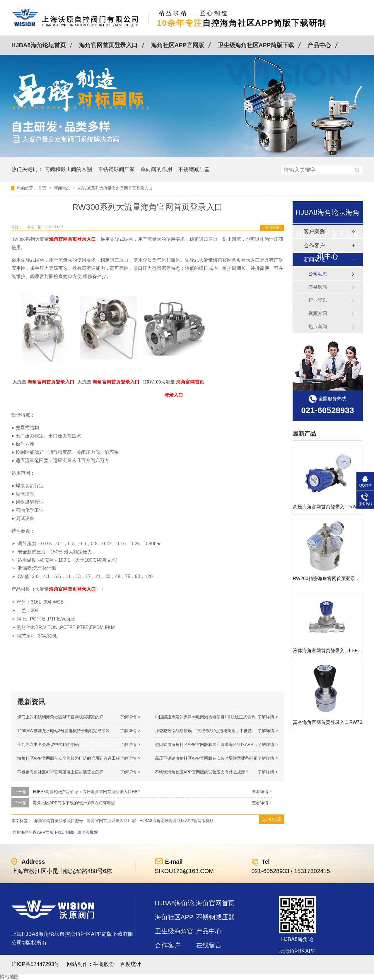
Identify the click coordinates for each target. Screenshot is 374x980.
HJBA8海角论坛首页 (39, 45)
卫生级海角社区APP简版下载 (256, 45)
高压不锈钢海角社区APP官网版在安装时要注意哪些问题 (206, 758)
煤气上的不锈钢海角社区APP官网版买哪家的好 (60, 717)
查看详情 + (262, 792)
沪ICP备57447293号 (35, 964)
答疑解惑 (318, 287)
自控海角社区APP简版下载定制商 (43, 832)
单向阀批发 (88, 832)
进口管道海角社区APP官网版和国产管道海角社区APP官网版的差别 (216, 744)
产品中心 (319, 45)
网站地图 (9, 977)
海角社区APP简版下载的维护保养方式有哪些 (74, 803)
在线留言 (209, 945)
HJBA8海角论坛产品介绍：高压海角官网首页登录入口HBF (86, 792)
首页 (43, 188)
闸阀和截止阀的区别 (68, 169)
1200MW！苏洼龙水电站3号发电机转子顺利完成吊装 (64, 731)
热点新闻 (318, 327)
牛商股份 (104, 964)
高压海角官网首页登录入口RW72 (327, 507)
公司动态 (318, 274)
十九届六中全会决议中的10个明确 (48, 744)
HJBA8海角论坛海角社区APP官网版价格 (177, 821)
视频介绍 (318, 313)
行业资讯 (318, 300)
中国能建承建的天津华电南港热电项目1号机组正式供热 (205, 717)
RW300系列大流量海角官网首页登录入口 (115, 188)
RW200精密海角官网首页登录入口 (329, 578)
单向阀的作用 (156, 169)
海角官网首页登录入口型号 (59, 821)
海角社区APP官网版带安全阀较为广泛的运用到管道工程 (69, 758)
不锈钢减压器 (194, 169)
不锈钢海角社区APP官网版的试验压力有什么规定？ (202, 772)
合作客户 (168, 945)
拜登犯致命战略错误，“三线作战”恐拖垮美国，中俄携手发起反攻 (214, 731)
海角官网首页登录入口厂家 (111, 821)
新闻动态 (63, 188)
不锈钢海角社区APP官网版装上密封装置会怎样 (60, 772)
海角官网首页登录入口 (108, 45)
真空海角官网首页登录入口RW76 (327, 722)
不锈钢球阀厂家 (116, 169)
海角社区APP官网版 (178, 45)
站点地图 (168, 959)
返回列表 (272, 228)
